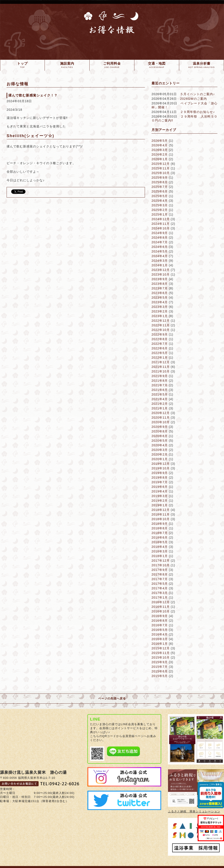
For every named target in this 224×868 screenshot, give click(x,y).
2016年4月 (160, 634)
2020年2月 (160, 454)
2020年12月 (161, 413)
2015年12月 (161, 648)
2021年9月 (160, 376)
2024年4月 (160, 256)
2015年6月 (160, 671)
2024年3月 (160, 261)
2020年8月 (160, 431)
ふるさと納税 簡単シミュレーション (194, 811)
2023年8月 (160, 284)
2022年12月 (161, 321)
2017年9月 (160, 570)
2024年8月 (160, 238)
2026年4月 (160, 145)
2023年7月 (160, 288)
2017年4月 (160, 588)
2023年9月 (160, 279)
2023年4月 (160, 302)
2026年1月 (160, 159)
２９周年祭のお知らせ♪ (197, 112)
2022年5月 (160, 353)
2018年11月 (161, 514)
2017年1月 (160, 597)
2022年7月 (160, 344)
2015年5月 (160, 676)
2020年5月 (160, 441)
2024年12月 (161, 219)
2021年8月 (160, 381)
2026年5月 (160, 141)
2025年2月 (160, 210)
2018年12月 (161, 510)
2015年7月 (160, 667)
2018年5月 (160, 542)
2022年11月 (161, 325)
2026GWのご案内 (193, 99)
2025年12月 (161, 164)
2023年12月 (161, 270)
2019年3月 (160, 496)
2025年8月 (160, 182)
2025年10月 (161, 173)
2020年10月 (161, 422)
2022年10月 (161, 330)
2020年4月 (160, 445)
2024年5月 (160, 251)
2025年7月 (160, 187)
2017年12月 (161, 561)
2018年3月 (160, 551)
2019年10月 (161, 468)
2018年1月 (160, 556)
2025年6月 (160, 191)
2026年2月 (160, 154)
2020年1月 (160, 459)
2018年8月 (160, 528)
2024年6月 (160, 247)
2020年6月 (160, 436)
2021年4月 (160, 399)
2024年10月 (161, 228)
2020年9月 (160, 427)
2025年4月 (160, 201)
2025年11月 (161, 168)
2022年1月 (160, 358)
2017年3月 (160, 593)
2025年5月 (160, 196)
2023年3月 (160, 307)
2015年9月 (160, 662)
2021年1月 (160, 408)
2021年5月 (160, 394)
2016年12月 (161, 602)
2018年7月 (160, 533)
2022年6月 (160, 348)
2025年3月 (160, 205)
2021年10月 (161, 371)
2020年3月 (160, 450)
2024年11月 (161, 224)
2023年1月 (160, 316)
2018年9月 (160, 524)
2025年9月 (160, 178)
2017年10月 (161, 565)
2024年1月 (160, 265)
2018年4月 (160, 547)
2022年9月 (160, 334)
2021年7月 (160, 385)
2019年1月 (160, 505)
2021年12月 (161, 362)
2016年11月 (161, 607)
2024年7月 (160, 242)
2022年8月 (160, 339)
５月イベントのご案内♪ (197, 94)
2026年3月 (160, 150)
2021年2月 (160, 404)
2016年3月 (160, 639)
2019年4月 (160, 491)
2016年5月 (160, 630)
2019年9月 (160, 473)
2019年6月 (160, 487)
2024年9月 (160, 233)
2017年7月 (160, 579)
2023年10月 (161, 274)
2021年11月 (161, 367)
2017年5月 (160, 584)
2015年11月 (161, 653)
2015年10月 (161, 657)
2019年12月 (161, 464)
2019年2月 (160, 501)
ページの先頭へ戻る (112, 698)
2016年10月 (161, 611)
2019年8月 (160, 478)
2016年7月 (160, 625)
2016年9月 (160, 616)
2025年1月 (160, 214)
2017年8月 (160, 574)
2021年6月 (160, 390)
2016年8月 (160, 621)
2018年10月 (161, 519)
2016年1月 (160, 644)
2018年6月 (160, 538)
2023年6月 (160, 293)
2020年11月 (161, 418)
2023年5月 (160, 298)
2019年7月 (160, 482)
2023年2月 (160, 311)
